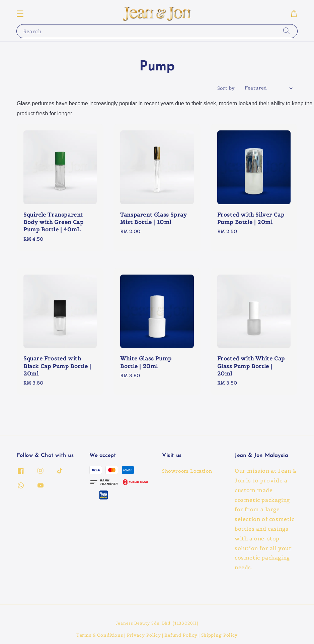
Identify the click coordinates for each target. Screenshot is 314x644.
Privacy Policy (144, 635)
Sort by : (228, 88)
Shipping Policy (220, 635)
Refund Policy (181, 635)
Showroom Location (187, 471)
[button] (20, 14)
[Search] (287, 31)
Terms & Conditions (100, 635)
